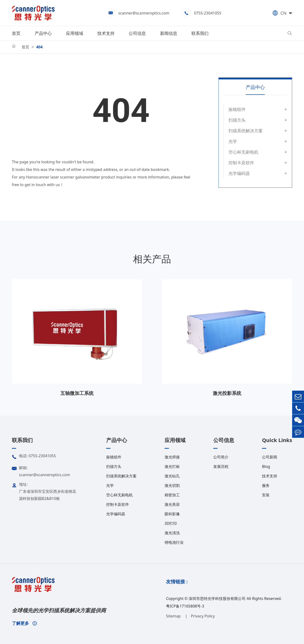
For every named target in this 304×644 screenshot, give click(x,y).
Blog (266, 466)
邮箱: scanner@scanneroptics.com (41, 471)
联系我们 (200, 33)
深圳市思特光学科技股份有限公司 (217, 598)
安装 (266, 495)
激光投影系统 (227, 393)
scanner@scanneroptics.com (144, 13)
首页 (16, 33)
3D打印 (171, 523)
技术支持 (106, 33)
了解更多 (24, 623)
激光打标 (172, 466)
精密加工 (172, 495)
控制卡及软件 (241, 163)
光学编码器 (239, 173)
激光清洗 (172, 533)
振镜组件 (237, 109)
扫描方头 (237, 120)
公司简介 (221, 457)
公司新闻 (270, 457)
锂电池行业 (174, 542)
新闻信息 (169, 33)
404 (39, 47)
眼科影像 (172, 514)
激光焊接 (172, 457)
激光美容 (172, 504)
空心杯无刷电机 (243, 152)
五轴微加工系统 (77, 393)
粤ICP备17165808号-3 (185, 606)
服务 (266, 485)
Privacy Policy (203, 616)
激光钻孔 (172, 476)
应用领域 (75, 33)
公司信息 (137, 33)
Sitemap (174, 616)
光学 (233, 141)
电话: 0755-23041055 (34, 457)
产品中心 (43, 33)
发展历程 (221, 466)
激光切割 (172, 485)
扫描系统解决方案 (246, 131)
